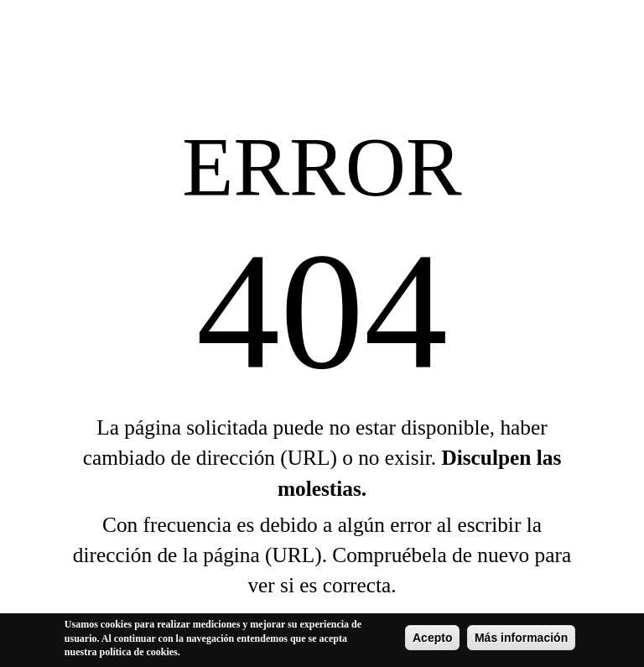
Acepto (432, 639)
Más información (521, 639)
